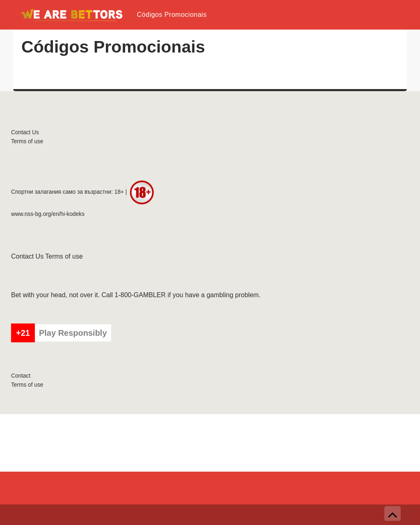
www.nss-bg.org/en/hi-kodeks (48, 214)
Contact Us (25, 132)
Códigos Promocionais (172, 15)
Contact (21, 376)
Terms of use (27, 141)
